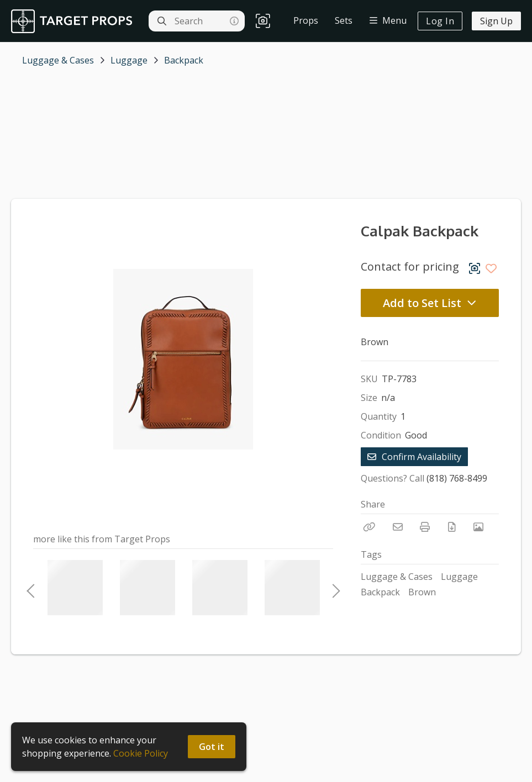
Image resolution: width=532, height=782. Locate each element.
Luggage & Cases (58, 60)
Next (333, 588)
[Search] (162, 21)
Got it (212, 747)
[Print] (425, 527)
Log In (440, 21)
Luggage (129, 60)
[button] (263, 21)
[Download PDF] (452, 527)
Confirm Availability (414, 457)
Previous (30, 588)
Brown (422, 592)
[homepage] (74, 21)
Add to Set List (430, 303)
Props (306, 20)
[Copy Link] (369, 527)
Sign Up (496, 21)
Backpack (184, 60)
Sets (344, 20)
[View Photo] (478, 527)
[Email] (398, 527)
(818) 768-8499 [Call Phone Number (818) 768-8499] (457, 478)
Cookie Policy (141, 753)
